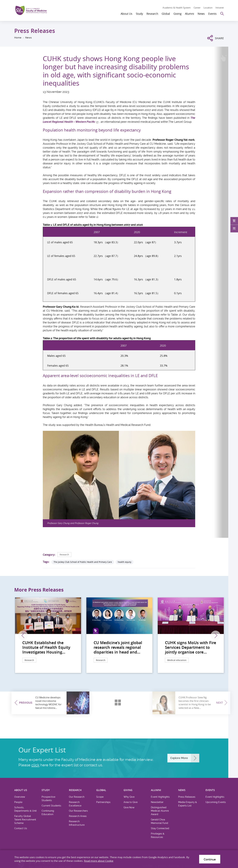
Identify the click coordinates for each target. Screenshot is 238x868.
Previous (23, 635)
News (28, 38)
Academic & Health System (177, 8)
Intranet (220, 8)
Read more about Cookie (99, 861)
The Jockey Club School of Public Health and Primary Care (83, 562)
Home (18, 38)
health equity (125, 562)
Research (64, 555)
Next (216, 635)
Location (208, 8)
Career (197, 8)
